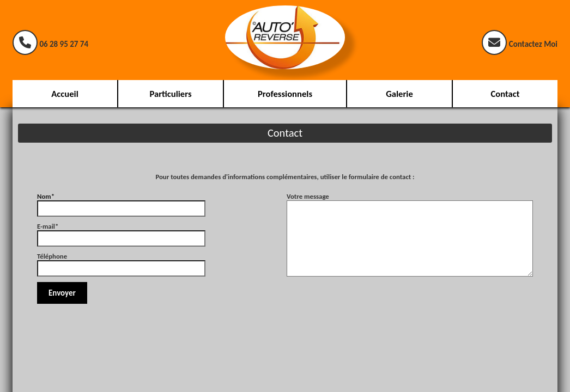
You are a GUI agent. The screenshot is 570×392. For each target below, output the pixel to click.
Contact (505, 94)
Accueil (65, 94)
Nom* (121, 202)
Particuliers (170, 94)
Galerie (399, 94)
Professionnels (285, 94)
